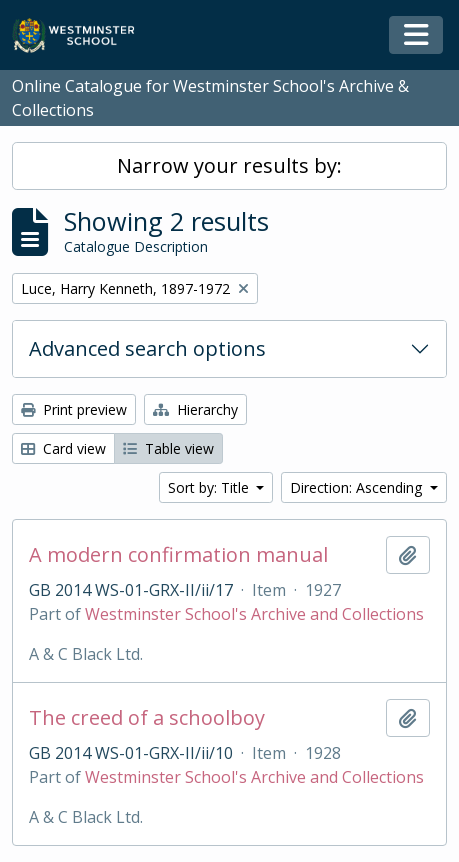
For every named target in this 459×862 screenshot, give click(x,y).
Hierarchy (195, 409)
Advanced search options (147, 348)
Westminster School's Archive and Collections (254, 614)
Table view (168, 448)
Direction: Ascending (358, 487)
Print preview (74, 409)
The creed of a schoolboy (147, 718)
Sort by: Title (210, 487)
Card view (63, 448)
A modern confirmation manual (178, 555)
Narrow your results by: (229, 165)
